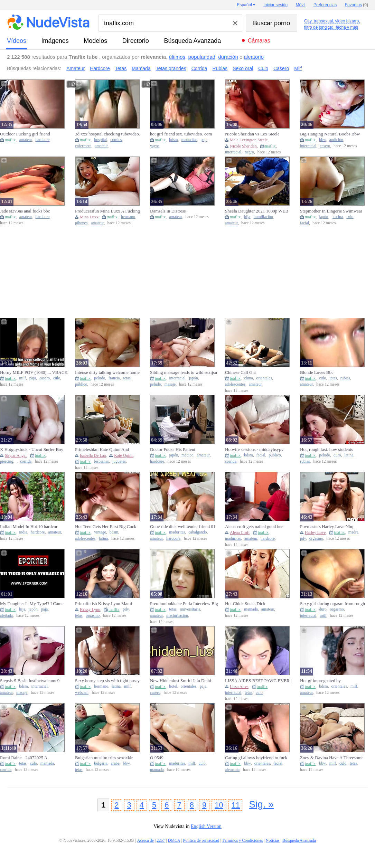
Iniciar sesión (275, 5)
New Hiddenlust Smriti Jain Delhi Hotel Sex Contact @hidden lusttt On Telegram (184, 681)
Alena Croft (240, 532)
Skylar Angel (16, 455)
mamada (251, 609)
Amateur (76, 68)
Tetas (121, 68)
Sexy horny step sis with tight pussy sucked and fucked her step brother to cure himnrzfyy (109, 681)
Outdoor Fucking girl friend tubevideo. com (25, 134)
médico (187, 455)
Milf (298, 68)
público (81, 384)
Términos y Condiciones (242, 840)
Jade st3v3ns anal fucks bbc (25, 211)
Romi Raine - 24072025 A (24, 758)
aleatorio (254, 57)
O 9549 (157, 758)
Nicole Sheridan (243, 146)
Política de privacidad (201, 840)
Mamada (141, 68)
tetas (127, 378)
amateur (25, 140)
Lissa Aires (239, 687)
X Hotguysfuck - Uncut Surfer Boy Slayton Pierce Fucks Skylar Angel (32, 450)
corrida (26, 461)
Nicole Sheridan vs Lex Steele (252, 134)
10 (219, 805)
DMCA (174, 840)
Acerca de (146, 840)
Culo (263, 68)
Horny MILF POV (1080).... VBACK (34, 372)
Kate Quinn (124, 455)
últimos (177, 57)
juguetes (119, 461)
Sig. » (261, 804)
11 (236, 805)
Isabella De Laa (93, 455)
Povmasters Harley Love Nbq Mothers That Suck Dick (327, 527)
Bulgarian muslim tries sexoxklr (104, 758)
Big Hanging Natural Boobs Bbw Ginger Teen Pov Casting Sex (330, 134)
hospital (100, 140)
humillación (263, 217)
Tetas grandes (171, 68)
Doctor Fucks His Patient (173, 449)
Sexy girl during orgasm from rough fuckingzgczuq (332, 604)
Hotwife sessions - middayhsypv (254, 449)
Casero (281, 68)
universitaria (190, 609)
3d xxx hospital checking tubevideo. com (107, 134)
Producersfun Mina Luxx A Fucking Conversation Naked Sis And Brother (109, 211)
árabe (115, 763)
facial (304, 223)
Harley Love (315, 532)
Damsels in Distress (168, 211)
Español (244, 5)
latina (349, 455)
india (23, 532)
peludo (100, 378)
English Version (206, 826)
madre (353, 532)
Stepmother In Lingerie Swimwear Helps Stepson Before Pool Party (331, 211)
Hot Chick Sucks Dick (245, 603)
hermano (128, 217)
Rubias (220, 68)
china (248, 378)
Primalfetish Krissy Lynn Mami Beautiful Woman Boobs (104, 604)
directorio (136, 41)
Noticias (273, 840)
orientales (264, 378)
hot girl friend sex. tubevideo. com (181, 134)
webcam (82, 693)
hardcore (42, 140)
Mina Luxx (89, 217)
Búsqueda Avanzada (192, 41)
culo (350, 217)
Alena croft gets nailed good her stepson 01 (254, 527)
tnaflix (10, 140)
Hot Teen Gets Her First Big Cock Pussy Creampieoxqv (106, 527)
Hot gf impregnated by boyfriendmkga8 (320, 681)
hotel (173, 686)
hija (247, 217)
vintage (100, 532)
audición (336, 140)
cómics (116, 140)
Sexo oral (243, 68)
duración (228, 57)
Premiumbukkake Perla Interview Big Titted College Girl (184, 604)
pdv (303, 539)
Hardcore (100, 68)
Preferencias (325, 5)
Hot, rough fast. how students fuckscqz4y (326, 450)
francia (114, 378)
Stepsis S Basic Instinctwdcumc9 (30, 681)
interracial (233, 152)
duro (337, 455)
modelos (95, 41)
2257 (161, 840)
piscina (337, 217)
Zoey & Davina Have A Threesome (332, 758)
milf (22, 378)
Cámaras (259, 41)
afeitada (6, 616)
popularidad (201, 57)
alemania (232, 770)
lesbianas (101, 461)
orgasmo (316, 539)
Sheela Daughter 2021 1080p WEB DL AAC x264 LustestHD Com (257, 211)
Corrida (199, 68)
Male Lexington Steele (249, 140)
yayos (155, 146)
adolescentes (235, 384)
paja (204, 140)
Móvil (301, 5)
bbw (322, 140)
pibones (81, 223)
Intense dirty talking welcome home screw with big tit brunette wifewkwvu (107, 372)
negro (249, 152)
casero (325, 146)
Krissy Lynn (90, 610)
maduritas (189, 140)
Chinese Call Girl (241, 372)
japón (324, 217)
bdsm (173, 140)
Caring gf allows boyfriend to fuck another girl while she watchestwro (256, 758)
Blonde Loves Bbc (317, 372)
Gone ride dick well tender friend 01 (183, 526)
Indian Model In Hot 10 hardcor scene (29, 527)
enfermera (83, 146)
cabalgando (198, 532)
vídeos (17, 41)
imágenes (55, 41)
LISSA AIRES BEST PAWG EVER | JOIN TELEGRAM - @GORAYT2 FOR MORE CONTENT (258, 681)
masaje (170, 384)
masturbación (177, 616)
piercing (7, 461)
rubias (345, 378)
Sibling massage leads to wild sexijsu (184, 372)
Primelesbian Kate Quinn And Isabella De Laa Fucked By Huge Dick (105, 450)
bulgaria (101, 763)
